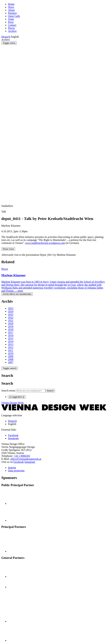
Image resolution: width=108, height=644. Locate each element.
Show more (8, 249)
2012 (11, 347)
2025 (11, 308)
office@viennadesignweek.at (26, 459)
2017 (11, 332)
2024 (11, 311)
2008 (11, 359)
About (11, 10)
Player (11, 28)
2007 (11, 362)
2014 (11, 341)
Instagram (30, 462)
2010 (11, 353)
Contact (12, 25)
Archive (12, 31)
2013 (11, 344)
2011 (11, 350)
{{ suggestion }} (17, 397)
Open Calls (14, 16)
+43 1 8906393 (22, 456)
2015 (11, 338)
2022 (11, 317)
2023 (11, 314)
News (11, 7)
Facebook (18, 462)
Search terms (8, 391)
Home (11, 4)
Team (11, 19)
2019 (11, 326)
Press (11, 22)
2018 (11, 329)
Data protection (16, 471)
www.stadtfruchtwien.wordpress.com (45, 243)
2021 (11, 320)
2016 (11, 335)
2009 (11, 356)
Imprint (12, 468)
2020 (11, 323)
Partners (12, 13)
